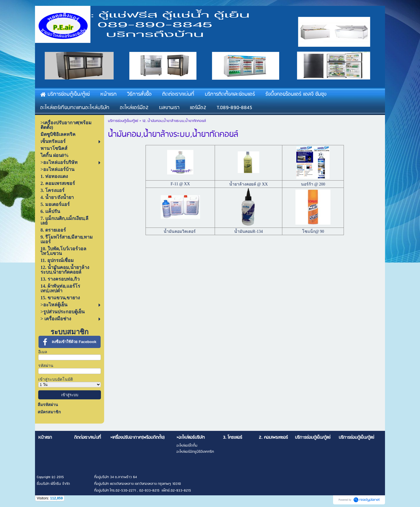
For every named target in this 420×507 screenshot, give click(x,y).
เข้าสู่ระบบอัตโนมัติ (56, 379)
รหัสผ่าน (46, 366)
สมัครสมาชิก (49, 412)
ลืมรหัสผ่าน (48, 405)
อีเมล (43, 352)
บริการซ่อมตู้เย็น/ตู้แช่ (123, 121)
